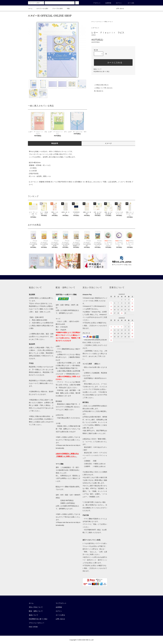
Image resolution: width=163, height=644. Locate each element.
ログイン (118, 3)
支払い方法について (36, 607)
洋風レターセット (109, 22)
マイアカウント (61, 603)
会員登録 (107, 3)
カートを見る (60, 615)
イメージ (108, 143)
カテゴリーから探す (41, 9)
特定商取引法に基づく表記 (101, 72)
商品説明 (55, 143)
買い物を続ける (97, 91)
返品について (98, 69)
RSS (30, 627)
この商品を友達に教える (100, 85)
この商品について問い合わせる (102, 88)
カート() (130, 3)
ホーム (30, 9)
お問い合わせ (119, 9)
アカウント (96, 3)
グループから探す (56, 9)
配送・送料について (36, 611)
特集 (67, 9)
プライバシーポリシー (37, 623)
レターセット (100, 22)
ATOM (35, 627)
